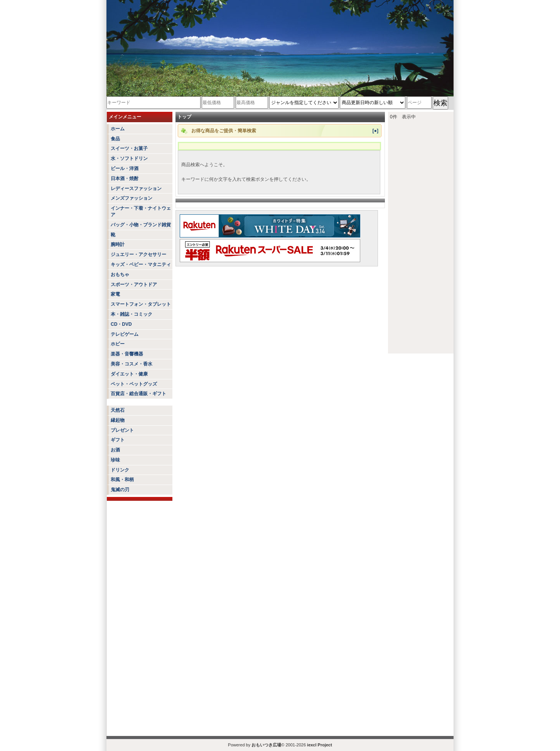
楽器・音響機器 (127, 354)
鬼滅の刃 (120, 490)
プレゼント (122, 430)
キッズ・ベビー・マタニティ (141, 264)
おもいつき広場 (266, 745)
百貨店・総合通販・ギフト (138, 394)
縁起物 (118, 420)
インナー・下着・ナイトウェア (141, 211)
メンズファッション (132, 198)
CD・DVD (121, 324)
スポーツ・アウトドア (134, 285)
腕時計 (118, 244)
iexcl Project (320, 745)
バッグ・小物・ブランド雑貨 (141, 225)
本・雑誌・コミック (132, 314)
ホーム (118, 129)
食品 (115, 139)
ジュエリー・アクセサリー (138, 254)
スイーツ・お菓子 (129, 148)
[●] (375, 131)
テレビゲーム (125, 334)
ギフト (118, 440)
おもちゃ (120, 274)
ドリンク (120, 470)
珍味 (115, 460)
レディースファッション (136, 189)
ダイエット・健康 (129, 374)
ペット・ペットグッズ (134, 384)
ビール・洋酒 (125, 168)
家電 (115, 294)
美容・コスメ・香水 (132, 364)
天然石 (118, 410)
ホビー (118, 344)
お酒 (115, 450)
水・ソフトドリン (129, 158)
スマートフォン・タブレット (141, 304)
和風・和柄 (122, 480)
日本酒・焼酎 (125, 178)
